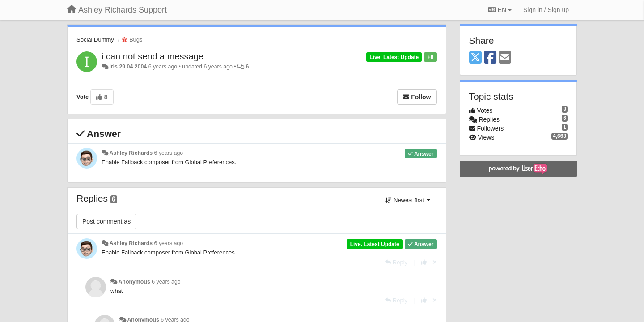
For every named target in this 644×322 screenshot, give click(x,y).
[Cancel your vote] (435, 262)
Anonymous (134, 282)
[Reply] (396, 262)
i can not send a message (153, 56)
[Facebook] (490, 58)
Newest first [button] (407, 200)
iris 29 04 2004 (128, 67)
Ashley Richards (131, 153)
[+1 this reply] (424, 262)
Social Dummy (95, 40)
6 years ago (169, 153)
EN (500, 10)
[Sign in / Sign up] (546, 10)
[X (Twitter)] (475, 58)
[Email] (505, 58)
